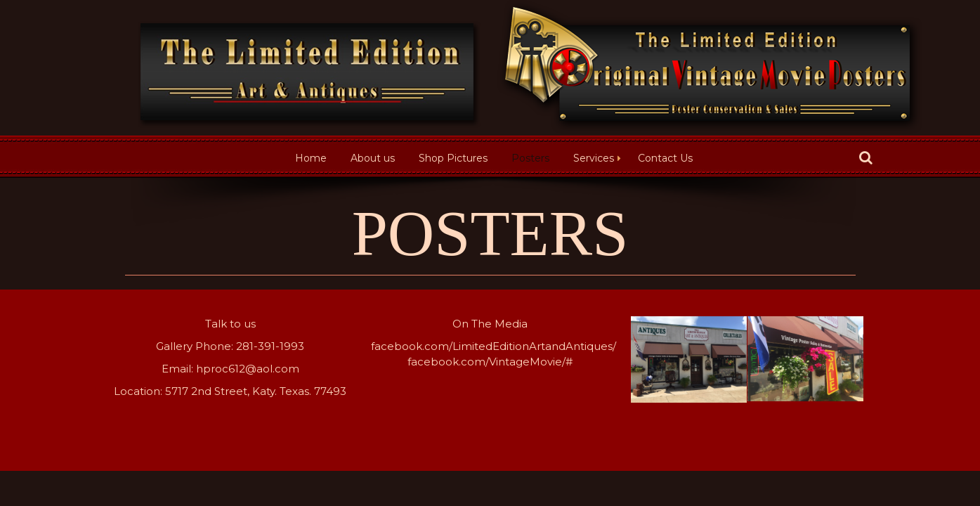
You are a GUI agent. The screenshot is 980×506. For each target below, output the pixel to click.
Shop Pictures (453, 158)
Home (311, 158)
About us (373, 158)
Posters (530, 158)
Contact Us (665, 158)
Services (594, 158)
